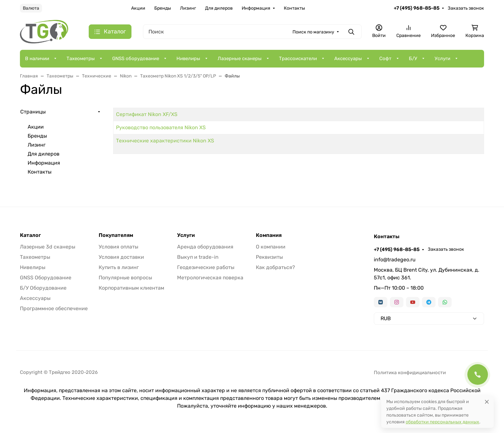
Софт (385, 59)
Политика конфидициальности (410, 373)
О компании (271, 247)
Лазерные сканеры (240, 59)
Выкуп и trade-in (198, 257)
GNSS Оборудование (46, 278)
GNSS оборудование (136, 59)
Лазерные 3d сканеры (48, 247)
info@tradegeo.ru (395, 260)
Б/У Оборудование (43, 288)
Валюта (31, 8)
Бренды (163, 8)
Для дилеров (219, 8)
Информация (256, 8)
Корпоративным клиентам (131, 288)
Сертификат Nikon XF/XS (147, 114)
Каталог (30, 235)
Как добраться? (275, 267)
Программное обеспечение (54, 308)
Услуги (442, 59)
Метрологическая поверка (210, 278)
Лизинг (188, 8)
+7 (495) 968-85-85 (417, 8)
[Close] (487, 402)
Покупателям (116, 235)
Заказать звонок (466, 8)
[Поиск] (252, 32)
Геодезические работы (206, 267)
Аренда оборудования (205, 247)
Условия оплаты (118, 247)
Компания (269, 235)
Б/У (413, 59)
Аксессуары (348, 59)
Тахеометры (81, 59)
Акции (138, 8)
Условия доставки (121, 257)
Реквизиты (269, 257)
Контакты (294, 8)
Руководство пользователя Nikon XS (161, 127)
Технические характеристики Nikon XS (165, 141)
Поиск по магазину (313, 32)
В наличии (37, 59)
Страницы (33, 112)
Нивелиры (188, 59)
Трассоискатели (298, 59)
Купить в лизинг (119, 267)
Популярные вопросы (125, 278)
